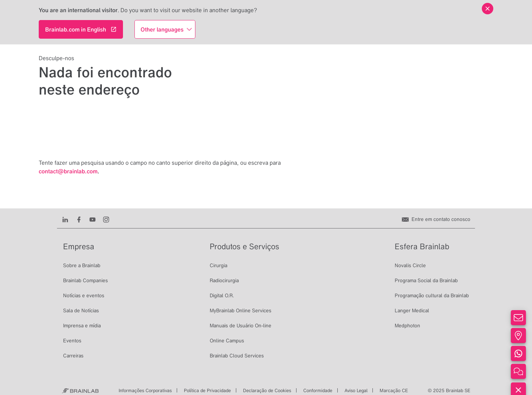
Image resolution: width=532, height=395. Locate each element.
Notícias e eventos (84, 295)
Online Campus (227, 341)
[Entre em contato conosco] (436, 219)
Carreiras (73, 356)
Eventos (72, 341)
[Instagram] (108, 219)
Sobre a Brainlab (82, 265)
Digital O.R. (222, 295)
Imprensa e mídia (82, 326)
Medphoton (407, 326)
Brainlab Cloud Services (237, 356)
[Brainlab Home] (80, 391)
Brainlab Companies (85, 280)
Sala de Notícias (81, 310)
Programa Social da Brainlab (426, 280)
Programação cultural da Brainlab (432, 295)
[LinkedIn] (67, 219)
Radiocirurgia (224, 280)
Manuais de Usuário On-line (241, 326)
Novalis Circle (410, 265)
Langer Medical (412, 310)
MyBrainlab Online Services (241, 310)
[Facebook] (80, 219)
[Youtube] (94, 219)
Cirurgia (218, 265)
